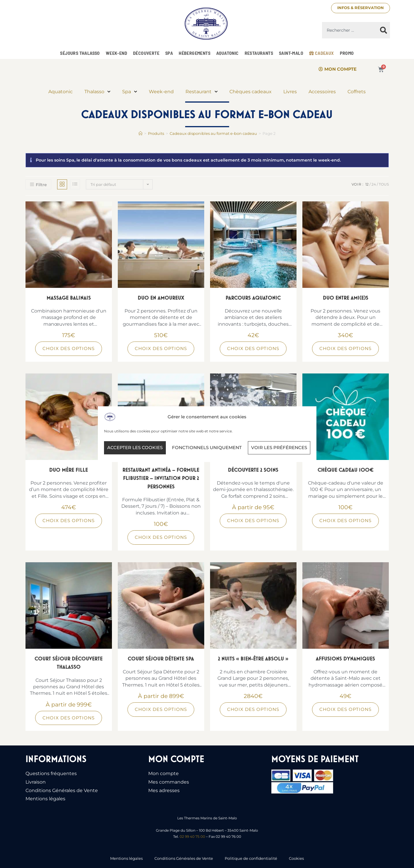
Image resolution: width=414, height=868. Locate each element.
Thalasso (97, 92)
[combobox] (350, 30)
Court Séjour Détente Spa (161, 659)
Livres (290, 92)
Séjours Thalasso (80, 53)
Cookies (296, 858)
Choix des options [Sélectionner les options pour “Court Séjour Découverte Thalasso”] (69, 718)
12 (367, 184)
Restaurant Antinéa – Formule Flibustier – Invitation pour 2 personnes (161, 478)
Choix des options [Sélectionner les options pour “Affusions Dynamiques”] (345, 709)
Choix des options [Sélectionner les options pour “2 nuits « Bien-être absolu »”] (253, 709)
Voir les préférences (279, 447)
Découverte (146, 53)
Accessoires (322, 92)
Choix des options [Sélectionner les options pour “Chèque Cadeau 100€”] (345, 520)
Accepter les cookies (135, 447)
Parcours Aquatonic (253, 298)
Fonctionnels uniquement (207, 447)
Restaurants (259, 53)
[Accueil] (140, 133)
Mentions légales (45, 799)
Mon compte (163, 773)
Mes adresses (164, 790)
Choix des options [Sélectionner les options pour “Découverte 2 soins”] (253, 520)
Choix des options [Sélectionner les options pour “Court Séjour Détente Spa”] (161, 709)
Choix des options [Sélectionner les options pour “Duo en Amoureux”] (161, 348)
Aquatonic (228, 53)
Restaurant (202, 92)
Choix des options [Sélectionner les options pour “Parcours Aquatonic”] (253, 348)
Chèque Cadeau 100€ (346, 470)
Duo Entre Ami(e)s (346, 298)
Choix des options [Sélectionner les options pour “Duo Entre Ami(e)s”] (345, 348)
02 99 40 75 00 (192, 836)
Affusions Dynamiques (345, 659)
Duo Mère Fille (69, 470)
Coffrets (357, 92)
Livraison (36, 782)
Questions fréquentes (51, 773)
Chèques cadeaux (251, 92)
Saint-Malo (291, 53)
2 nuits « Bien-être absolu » (253, 659)
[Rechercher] (384, 30)
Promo (347, 53)
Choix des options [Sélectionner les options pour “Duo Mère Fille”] (69, 520)
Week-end (116, 53)
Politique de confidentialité (251, 858)
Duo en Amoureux (161, 298)
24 (374, 184)
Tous (384, 184)
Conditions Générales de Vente (62, 790)
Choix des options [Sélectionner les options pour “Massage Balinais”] (69, 348)
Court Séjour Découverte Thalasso (69, 663)
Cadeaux (322, 53)
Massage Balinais (69, 298)
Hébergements (195, 53)
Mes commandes (169, 782)
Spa (169, 53)
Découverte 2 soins (253, 470)
